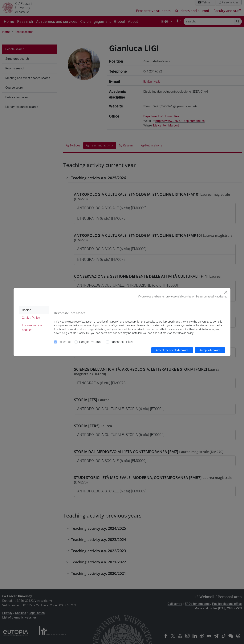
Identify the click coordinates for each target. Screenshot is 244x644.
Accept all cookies (210, 350)
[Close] (226, 292)
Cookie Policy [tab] (31, 318)
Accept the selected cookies (172, 350)
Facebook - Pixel (122, 342)
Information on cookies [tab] (32, 328)
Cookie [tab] (26, 310)
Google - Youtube (91, 342)
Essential (65, 342)
